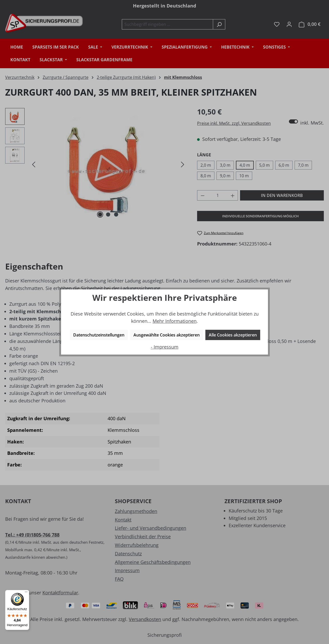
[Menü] (26, 593)
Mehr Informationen (175, 321)
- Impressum (165, 347)
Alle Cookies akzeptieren (233, 335)
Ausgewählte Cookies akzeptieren (167, 335)
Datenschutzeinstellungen (99, 335)
